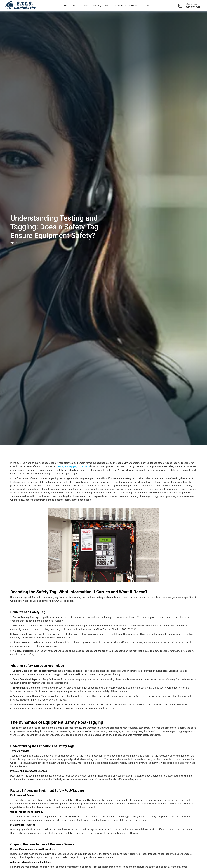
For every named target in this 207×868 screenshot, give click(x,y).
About (75, 6)
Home (66, 6)
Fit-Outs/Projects (118, 6)
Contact (146, 6)
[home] (20, 5)
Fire (106, 6)
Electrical (85, 6)
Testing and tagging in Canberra (73, 466)
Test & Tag (97, 6)
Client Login (134, 6)
